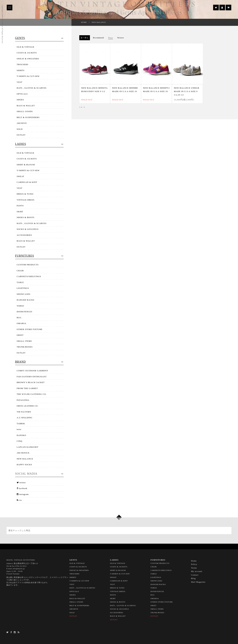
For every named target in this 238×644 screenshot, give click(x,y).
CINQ (20, 441)
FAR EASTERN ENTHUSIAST (32, 377)
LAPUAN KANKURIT (28, 447)
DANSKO (21, 435)
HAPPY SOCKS (24, 465)
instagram (23, 494)
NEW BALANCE (99, 22)
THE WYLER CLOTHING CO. (32, 394)
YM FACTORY (24, 412)
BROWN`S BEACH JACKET (31, 382)
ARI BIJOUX (23, 453)
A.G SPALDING (25, 418)
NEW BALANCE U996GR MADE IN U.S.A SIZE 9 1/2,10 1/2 (187, 91)
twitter (21, 483)
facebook (22, 488)
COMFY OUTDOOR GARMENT (32, 371)
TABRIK (21, 424)
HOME (84, 22)
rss (19, 500)
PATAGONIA (23, 400)
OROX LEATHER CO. (28, 406)
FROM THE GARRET (27, 388)
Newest (121, 38)
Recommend (99, 38)
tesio (19, 429)
